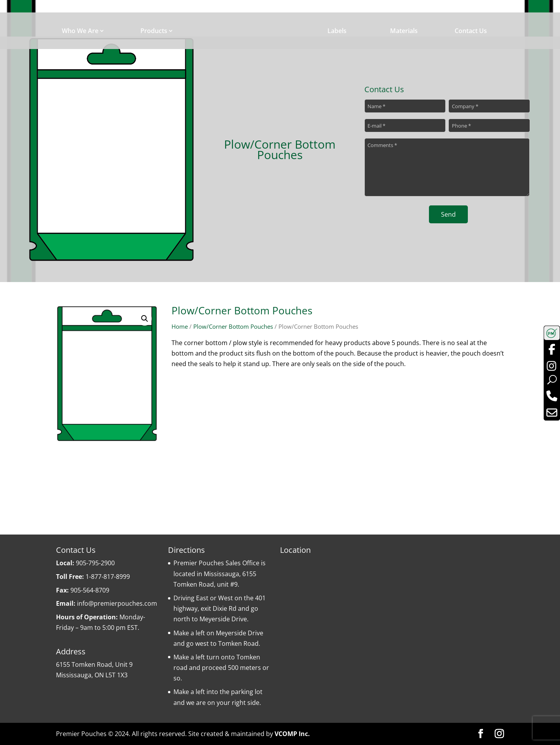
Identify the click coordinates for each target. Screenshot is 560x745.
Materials (404, 31)
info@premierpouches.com (117, 603)
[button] (145, 319)
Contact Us (471, 31)
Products (154, 31)
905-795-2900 (95, 563)
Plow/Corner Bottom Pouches (233, 326)
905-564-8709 (90, 590)
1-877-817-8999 (108, 577)
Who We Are (80, 31)
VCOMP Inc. (292, 734)
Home (180, 326)
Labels (337, 31)
